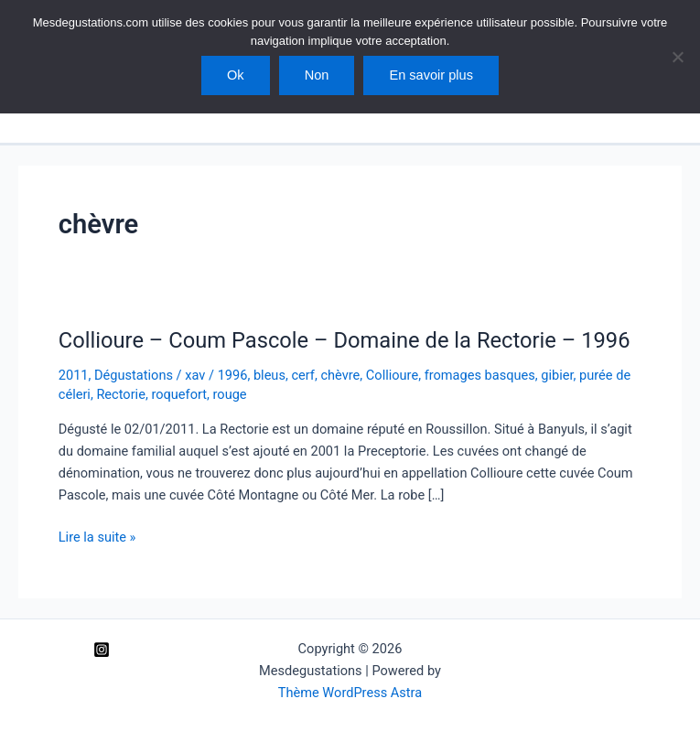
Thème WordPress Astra (350, 693)
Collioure (392, 375)
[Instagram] (102, 650)
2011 (74, 375)
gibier (557, 375)
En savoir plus (431, 75)
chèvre (340, 375)
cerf (302, 375)
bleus (269, 375)
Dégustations (134, 375)
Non (317, 75)
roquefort (179, 394)
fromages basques (480, 375)
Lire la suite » (97, 537)
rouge (230, 394)
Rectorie (121, 394)
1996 (233, 375)
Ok (236, 75)
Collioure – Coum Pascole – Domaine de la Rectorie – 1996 (345, 340)
